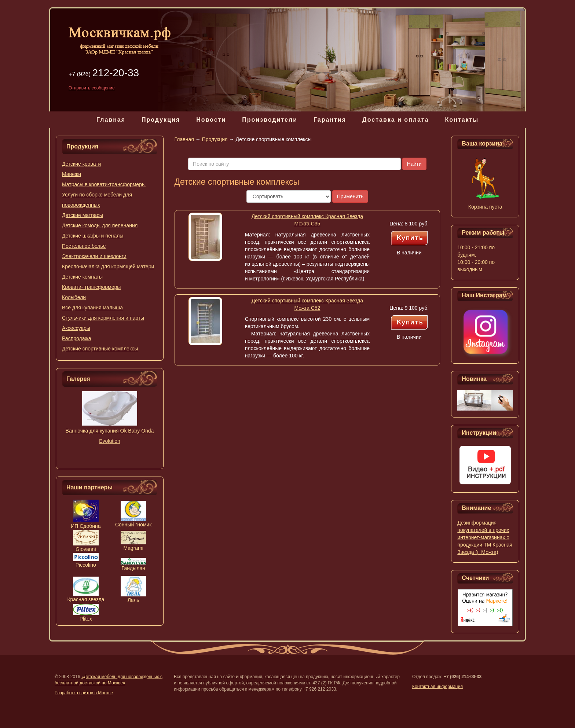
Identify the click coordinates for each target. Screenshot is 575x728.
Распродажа (77, 338)
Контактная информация (437, 687)
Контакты (462, 120)
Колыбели (74, 297)
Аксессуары (76, 328)
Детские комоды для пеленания (100, 225)
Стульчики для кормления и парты (103, 318)
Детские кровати (81, 164)
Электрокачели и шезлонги (94, 256)
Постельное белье (84, 246)
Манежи (72, 174)
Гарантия (330, 120)
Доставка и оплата (396, 120)
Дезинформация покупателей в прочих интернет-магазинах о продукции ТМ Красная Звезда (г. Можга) (485, 537)
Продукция (161, 120)
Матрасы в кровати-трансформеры (104, 184)
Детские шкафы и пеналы (93, 236)
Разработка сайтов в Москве (84, 693)
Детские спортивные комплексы (100, 349)
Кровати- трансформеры (91, 287)
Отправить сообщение (92, 88)
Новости (211, 120)
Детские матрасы (83, 215)
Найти (414, 164)
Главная (111, 120)
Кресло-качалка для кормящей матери (108, 266)
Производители (270, 120)
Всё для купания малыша (92, 308)
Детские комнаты (82, 277)
